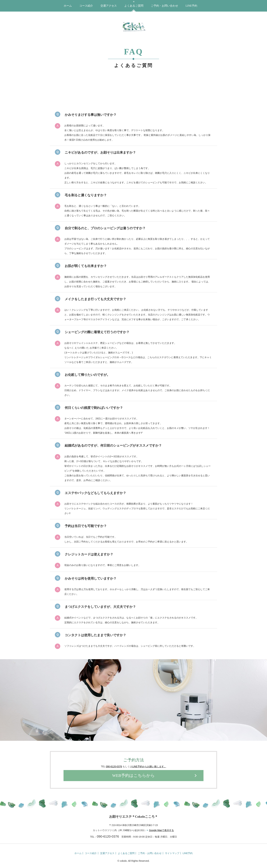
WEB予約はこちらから (133, 776)
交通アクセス (109, 6)
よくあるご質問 (134, 6)
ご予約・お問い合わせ (164, 6)
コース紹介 (86, 6)
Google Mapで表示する (161, 830)
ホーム (68, 6)
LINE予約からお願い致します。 (149, 766)
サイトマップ (171, 853)
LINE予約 (191, 6)
